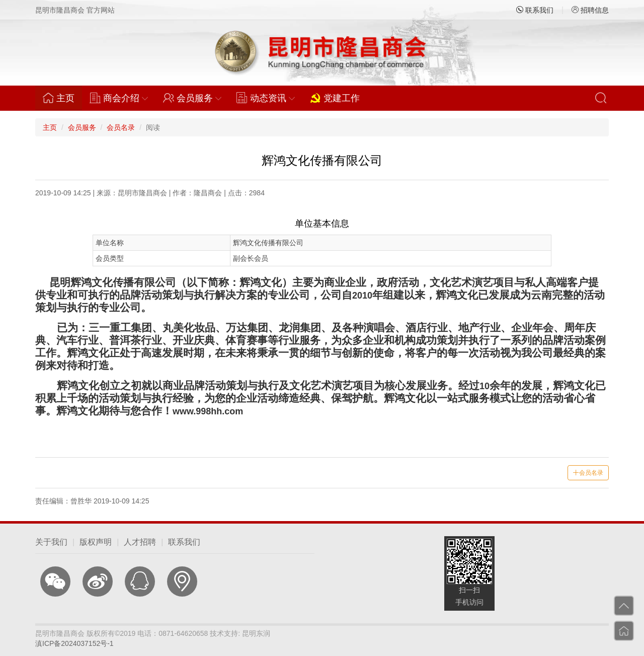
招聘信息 (590, 10)
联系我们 (535, 10)
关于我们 (51, 542)
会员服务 (82, 127)
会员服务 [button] (192, 98)
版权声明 (96, 542)
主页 (62, 98)
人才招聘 (140, 542)
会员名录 (121, 127)
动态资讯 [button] (266, 98)
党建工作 (335, 98)
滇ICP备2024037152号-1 (74, 643)
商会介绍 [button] (119, 98)
